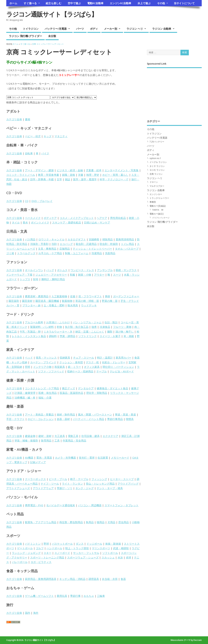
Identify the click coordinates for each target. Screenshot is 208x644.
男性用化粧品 (118, 218)
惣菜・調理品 (68, 336)
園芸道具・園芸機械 (47, 301)
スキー (48, 553)
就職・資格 (68, 175)
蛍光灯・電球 (87, 458)
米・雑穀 (129, 336)
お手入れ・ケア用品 (50, 253)
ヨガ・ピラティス (41, 562)
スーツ (117, 275)
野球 (46, 544)
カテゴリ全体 (14, 119)
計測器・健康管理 (25, 393)
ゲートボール (25, 548)
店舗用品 (65, 249)
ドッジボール (94, 544)
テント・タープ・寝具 (110, 488)
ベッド (29, 358)
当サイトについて (184, 3)
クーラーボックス (35, 479)
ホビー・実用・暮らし (115, 175)
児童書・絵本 (94, 170)
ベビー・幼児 (33, 136)
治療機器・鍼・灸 (25, 398)
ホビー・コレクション (41, 419)
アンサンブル (105, 270)
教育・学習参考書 (49, 175)
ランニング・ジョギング (26, 553)
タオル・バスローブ (127, 249)
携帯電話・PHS (34, 505)
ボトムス (62, 270)
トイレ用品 (127, 244)
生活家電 (103, 458)
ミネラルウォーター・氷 (58, 332)
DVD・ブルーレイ (42, 201)
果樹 (107, 296)
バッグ (50, 270)
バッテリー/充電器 (56, 29)
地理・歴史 (93, 175)
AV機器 (29, 458)
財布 (36, 279)
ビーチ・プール (58, 479)
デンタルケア (86, 388)
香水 (25, 222)
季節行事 (75, 596)
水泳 (120, 557)
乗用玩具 (62, 596)
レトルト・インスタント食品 (29, 336)
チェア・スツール (84, 358)
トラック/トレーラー (159, 198)
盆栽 (73, 296)
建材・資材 (45, 436)
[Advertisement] (174, 91)
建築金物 (30, 436)
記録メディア (38, 462)
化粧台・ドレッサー (114, 362)
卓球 (128, 557)
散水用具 (73, 305)
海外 (36, 613)
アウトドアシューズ (18, 488)
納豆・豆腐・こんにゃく (90, 332)
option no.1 (155, 158)
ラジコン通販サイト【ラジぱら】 (52, 14)
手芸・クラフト (15, 419)
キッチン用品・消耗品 (72, 579)
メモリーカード (120, 458)
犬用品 (111, 522)
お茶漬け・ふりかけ (58, 322)
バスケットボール (62, 544)
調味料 (53, 336)
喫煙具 (130, 419)
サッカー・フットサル (86, 553)
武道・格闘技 (121, 548)
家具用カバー (124, 358)
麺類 (110, 332)
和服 (72, 275)
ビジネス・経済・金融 (70, 170)
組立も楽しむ (54, 3)
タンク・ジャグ (85, 488)
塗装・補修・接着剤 (26, 440)
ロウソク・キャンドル (51, 239)
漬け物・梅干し (125, 332)
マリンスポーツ (101, 548)
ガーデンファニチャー (126, 296)
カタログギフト (77, 239)
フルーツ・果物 (122, 327)
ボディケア (50, 218)
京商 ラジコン (156, 174)
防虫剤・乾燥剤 (109, 244)
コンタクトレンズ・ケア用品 (42, 388)
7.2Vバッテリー (157, 142)
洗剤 (54, 244)
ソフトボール (110, 553)
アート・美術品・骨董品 (39, 414)
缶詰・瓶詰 (111, 322)
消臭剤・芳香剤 (39, 244)
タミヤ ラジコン (157, 166)
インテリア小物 (42, 367)
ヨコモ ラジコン (157, 170)
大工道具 (60, 436)
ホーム (13, 3)
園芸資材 (27, 301)
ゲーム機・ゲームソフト (39, 596)
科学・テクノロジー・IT (114, 179)
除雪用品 (46, 440)
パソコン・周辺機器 (90, 505)
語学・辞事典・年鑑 (42, 179)
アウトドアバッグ (128, 484)
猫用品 (101, 522)
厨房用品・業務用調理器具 (41, 579)
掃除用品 (107, 239)
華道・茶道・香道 (125, 414)
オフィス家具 (92, 367)
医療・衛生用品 (48, 393)
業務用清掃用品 (125, 239)
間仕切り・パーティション (118, 367)
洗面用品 (110, 253)
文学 (59, 179)
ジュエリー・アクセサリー (51, 275)
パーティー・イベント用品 (88, 419)
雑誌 (68, 179)
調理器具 (94, 579)
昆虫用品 (124, 522)
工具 (57, 440)
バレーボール (20, 562)
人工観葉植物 (59, 296)
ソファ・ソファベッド (51, 371)
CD (27, 201)
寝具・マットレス (46, 358)
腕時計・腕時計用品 (53, 279)
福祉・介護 (45, 398)
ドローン (154, 182)
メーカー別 (111, 29)
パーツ (80, 29)
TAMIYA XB (158, 210)
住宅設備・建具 (90, 436)
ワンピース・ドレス (82, 270)
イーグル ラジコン (158, 162)
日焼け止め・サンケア (97, 222)
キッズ (48, 136)
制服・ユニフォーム (77, 253)
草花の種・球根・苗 (87, 301)
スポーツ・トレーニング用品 (47, 557)
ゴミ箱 (10, 253)
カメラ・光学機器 (65, 458)
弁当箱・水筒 (110, 579)
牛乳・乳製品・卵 (30, 332)
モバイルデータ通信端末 (61, 505)
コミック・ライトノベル (21, 175)
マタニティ (61, 136)
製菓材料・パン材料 (42, 327)
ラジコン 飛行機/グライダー (25, 36)
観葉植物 (67, 301)
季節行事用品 (115, 419)
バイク (45, 153)
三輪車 (101, 596)
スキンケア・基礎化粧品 (67, 222)
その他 (161, 3)
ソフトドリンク (88, 336)
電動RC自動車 (95, 3)
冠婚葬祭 (94, 239)
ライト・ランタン (72, 484)
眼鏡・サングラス (126, 270)
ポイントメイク (40, 222)
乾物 (59, 327)
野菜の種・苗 (110, 301)
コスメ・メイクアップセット (77, 218)
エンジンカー (156, 194)
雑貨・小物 (85, 275)
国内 (28, 613)
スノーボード (62, 553)
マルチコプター (157, 186)
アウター (99, 275)
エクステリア (110, 436)
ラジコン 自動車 (162, 29)
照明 (28, 367)
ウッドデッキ (89, 305)
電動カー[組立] (157, 214)
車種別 (153, 202)
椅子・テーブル (79, 479)
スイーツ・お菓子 (110, 336)
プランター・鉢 (31, 305)
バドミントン (33, 544)
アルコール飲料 (34, 322)
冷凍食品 (105, 327)
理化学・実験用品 (97, 393)
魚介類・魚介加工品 (77, 327)
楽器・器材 (63, 419)
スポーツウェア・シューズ (83, 557)
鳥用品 (90, 522)
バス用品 (30, 239)
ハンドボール (54, 548)
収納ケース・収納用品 (80, 371)
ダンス (80, 544)
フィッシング (99, 479)
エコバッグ (66, 244)
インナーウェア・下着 (19, 275)
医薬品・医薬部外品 (71, 393)
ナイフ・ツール (50, 484)
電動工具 (73, 436)
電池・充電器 (44, 458)
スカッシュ (108, 557)
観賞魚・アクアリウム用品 (41, 522)
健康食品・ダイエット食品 (112, 388)
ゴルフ (40, 548)
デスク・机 (92, 362)
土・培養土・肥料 (54, 305)
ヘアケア (102, 218)
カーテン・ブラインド (43, 362)
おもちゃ (89, 596)
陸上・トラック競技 (77, 548)
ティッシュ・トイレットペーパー (92, 249)
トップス (25, 279)
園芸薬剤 (14, 301)
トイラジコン (31, 29)
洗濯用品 (97, 253)
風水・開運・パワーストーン (95, 414)
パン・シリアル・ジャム (87, 322)
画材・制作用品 (66, 414)
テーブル (102, 371)
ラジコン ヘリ (135, 29)
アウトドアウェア (43, 488)
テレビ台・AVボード (122, 371)
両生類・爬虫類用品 (71, 522)
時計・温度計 (105, 358)
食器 (123, 579)
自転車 (29, 153)
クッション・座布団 (71, 362)
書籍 (28, 119)
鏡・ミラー (74, 367)
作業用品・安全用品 (74, 440)
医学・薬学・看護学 (85, 179)
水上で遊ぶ (144, 3)
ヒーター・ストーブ (122, 479)
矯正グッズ (68, 388)
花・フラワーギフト (90, 296)
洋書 (81, 175)
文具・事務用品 (47, 249)
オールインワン (34, 270)
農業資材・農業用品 (37, 296)
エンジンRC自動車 (120, 3)
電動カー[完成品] (158, 206)
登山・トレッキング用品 (100, 484)
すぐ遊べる (30, 3)
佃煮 (94, 327)
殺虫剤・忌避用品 (86, 244)
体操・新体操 (113, 544)
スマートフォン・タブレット (122, 505)
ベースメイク (33, 218)
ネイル (16, 222)
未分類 (52, 36)
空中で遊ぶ (74, 3)
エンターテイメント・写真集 (122, 170)
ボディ (94, 29)
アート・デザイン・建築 (39, 170)
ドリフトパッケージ (161, 218)
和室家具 (60, 367)
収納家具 (65, 358)
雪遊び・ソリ (65, 488)
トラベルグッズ (26, 253)
